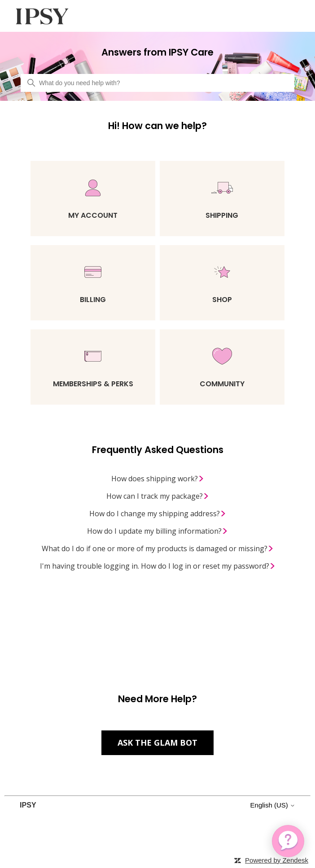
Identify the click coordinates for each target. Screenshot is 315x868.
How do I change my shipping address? (158, 514)
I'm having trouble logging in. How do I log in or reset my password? (158, 566)
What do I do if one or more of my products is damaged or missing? (158, 548)
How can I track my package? (158, 496)
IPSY (28, 805)
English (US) (273, 805)
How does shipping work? (158, 479)
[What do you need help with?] (157, 83)
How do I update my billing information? (157, 531)
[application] (288, 841)
